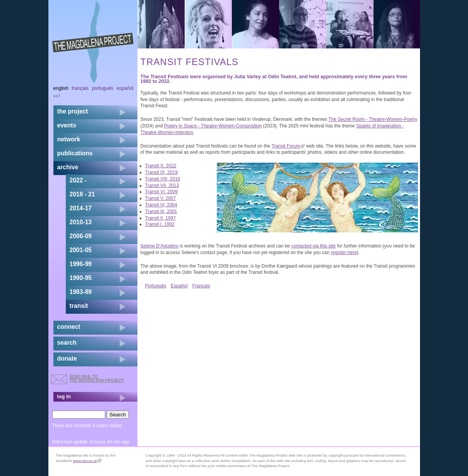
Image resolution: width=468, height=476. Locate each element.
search (67, 343)
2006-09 (81, 236)
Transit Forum (288, 146)
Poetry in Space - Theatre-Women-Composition (213, 126)
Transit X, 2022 (161, 166)
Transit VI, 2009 (161, 192)
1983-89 (81, 292)
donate (67, 358)
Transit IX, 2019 (161, 172)
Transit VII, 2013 (162, 186)
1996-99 (81, 264)
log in (64, 396)
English (61, 88)
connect (69, 327)
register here (344, 253)
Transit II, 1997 (161, 218)
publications (75, 153)
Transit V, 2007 (161, 198)
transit (79, 306)
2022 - (78, 180)
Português (156, 286)
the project (73, 111)
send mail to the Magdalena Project (97, 379)
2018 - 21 (82, 194)
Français (201, 286)
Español (179, 286)
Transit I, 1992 (160, 224)
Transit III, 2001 (161, 211)
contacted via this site (313, 246)
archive (68, 167)
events (67, 125)
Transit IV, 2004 (161, 205)
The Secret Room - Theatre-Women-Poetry (373, 119)
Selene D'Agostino (159, 246)
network (69, 139)
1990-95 (81, 278)
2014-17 (81, 208)
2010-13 (81, 222)
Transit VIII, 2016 (163, 179)
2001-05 (81, 250)
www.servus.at (87, 461)
